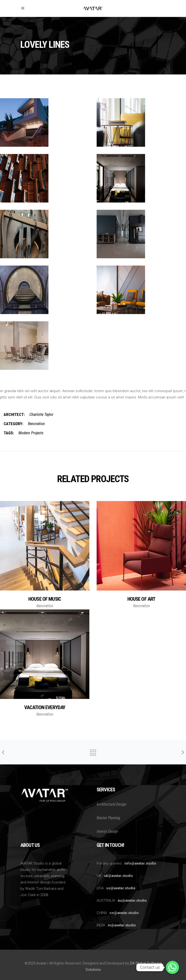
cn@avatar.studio (124, 913)
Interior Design (107, 831)
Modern (24, 433)
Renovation (43, 55)
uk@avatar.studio (118, 876)
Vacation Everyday (45, 707)
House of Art (141, 599)
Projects (37, 433)
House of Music (45, 599)
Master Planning (108, 818)
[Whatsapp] (172, 967)
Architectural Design (111, 804)
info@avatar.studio (140, 863)
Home (25, 55)
